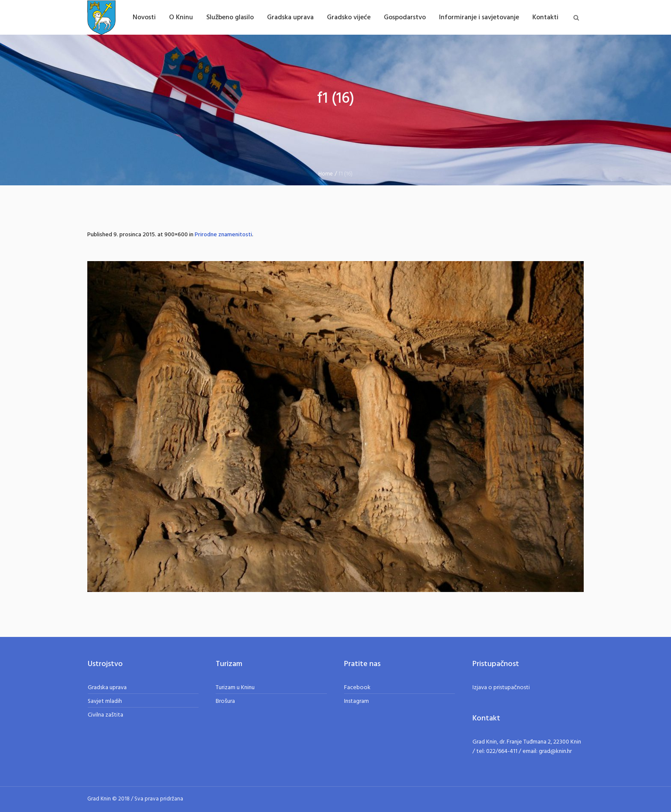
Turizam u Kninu (235, 688)
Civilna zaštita (105, 715)
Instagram (356, 701)
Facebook (357, 688)
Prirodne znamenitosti (223, 235)
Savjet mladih (105, 701)
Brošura (225, 701)
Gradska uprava (107, 688)
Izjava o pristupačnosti (501, 688)
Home (326, 174)
